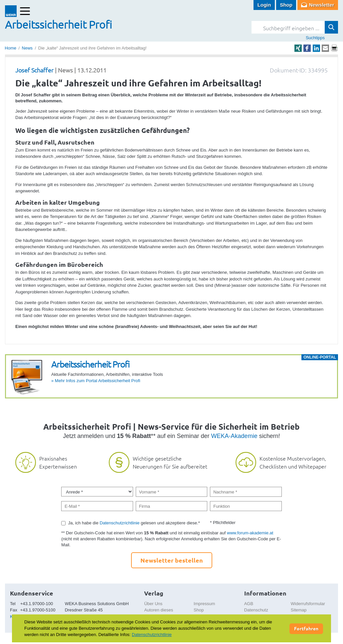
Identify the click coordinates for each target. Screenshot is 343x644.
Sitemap (299, 610)
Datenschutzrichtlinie (120, 523)
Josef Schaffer (34, 70)
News (27, 48)
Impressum (204, 604)
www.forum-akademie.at (250, 533)
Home (10, 48)
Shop (286, 5)
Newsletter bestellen (172, 560)
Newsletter (322, 5)
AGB (249, 604)
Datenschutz (256, 610)
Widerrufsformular (308, 604)
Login (264, 5)
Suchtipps (315, 38)
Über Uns (153, 604)
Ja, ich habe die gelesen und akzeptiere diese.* (134, 523)
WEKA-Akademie (234, 436)
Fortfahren (306, 628)
